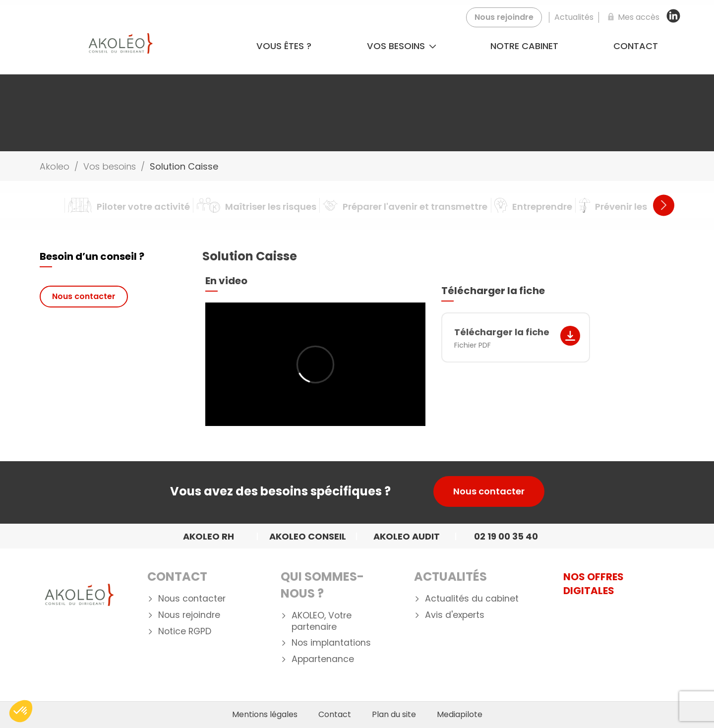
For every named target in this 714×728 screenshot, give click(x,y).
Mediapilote (460, 715)
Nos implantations (331, 643)
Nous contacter (84, 296)
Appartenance (323, 659)
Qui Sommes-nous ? (322, 585)
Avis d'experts (455, 615)
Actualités (450, 576)
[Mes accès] (632, 17)
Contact (636, 46)
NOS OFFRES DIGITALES (594, 584)
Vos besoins (402, 46)
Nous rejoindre (189, 615)
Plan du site (394, 715)
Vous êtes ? (284, 46)
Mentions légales (265, 715)
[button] (21, 711)
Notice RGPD (185, 632)
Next (664, 205)
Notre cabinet (524, 46)
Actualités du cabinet (472, 599)
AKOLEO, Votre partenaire (322, 621)
